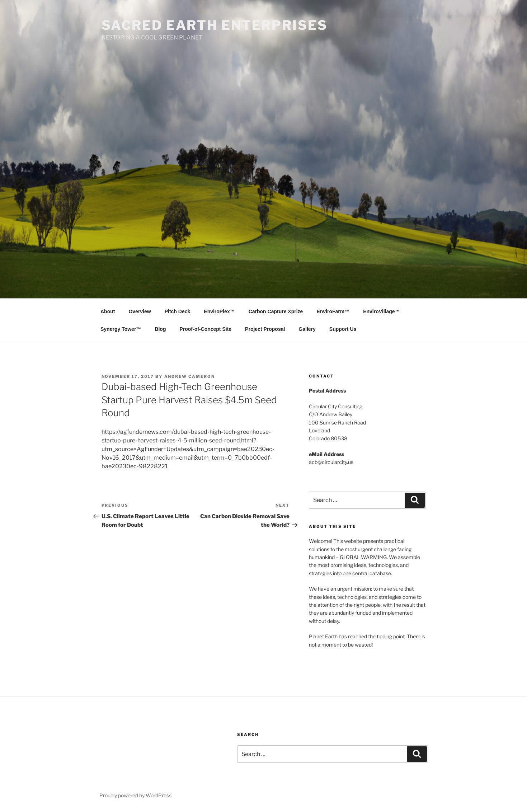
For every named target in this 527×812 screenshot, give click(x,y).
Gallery (307, 329)
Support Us (343, 329)
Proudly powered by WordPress (135, 795)
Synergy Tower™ (121, 329)
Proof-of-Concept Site (205, 329)
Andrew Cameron (190, 376)
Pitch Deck (178, 311)
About (108, 311)
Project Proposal (265, 329)
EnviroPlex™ (219, 311)
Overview (140, 311)
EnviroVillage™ (381, 311)
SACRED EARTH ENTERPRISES (215, 25)
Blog (160, 329)
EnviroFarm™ (333, 311)
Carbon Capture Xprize (276, 311)
